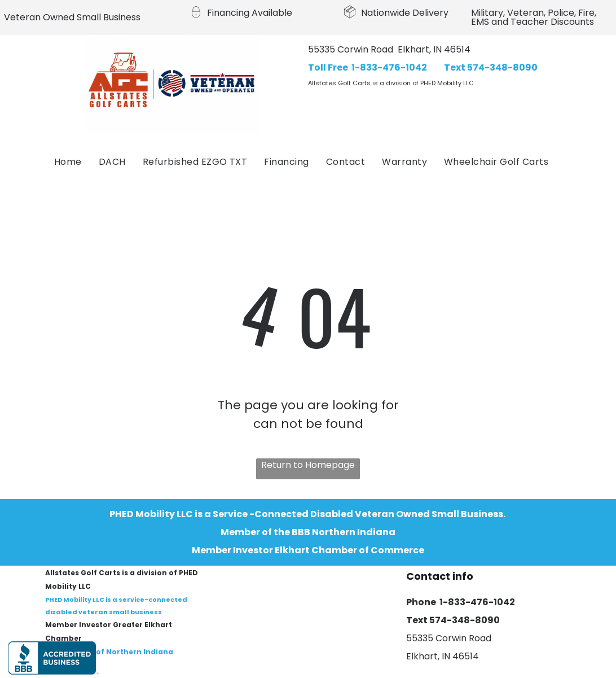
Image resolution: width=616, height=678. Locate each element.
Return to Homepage (308, 465)
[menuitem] (68, 162)
